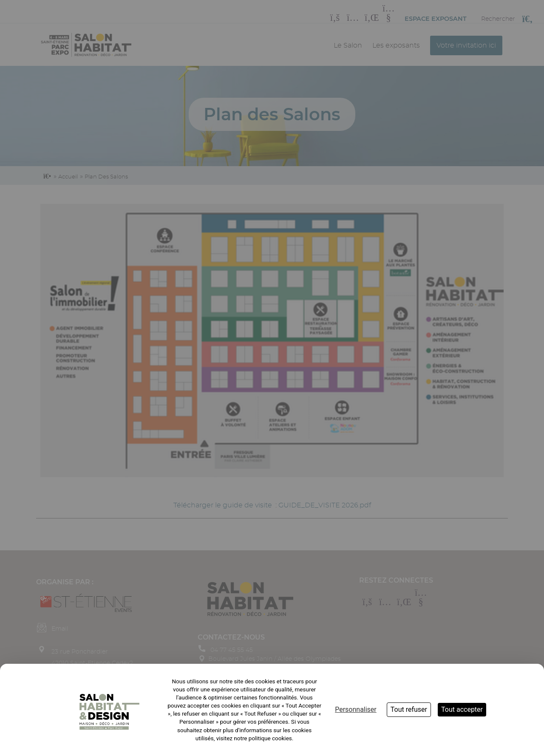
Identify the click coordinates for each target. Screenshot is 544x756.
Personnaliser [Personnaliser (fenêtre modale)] (356, 709)
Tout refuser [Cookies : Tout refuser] (409, 709)
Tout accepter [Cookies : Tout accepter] (462, 709)
